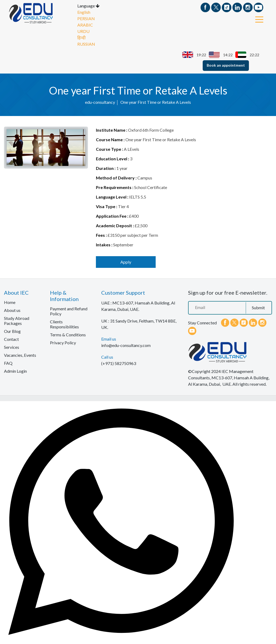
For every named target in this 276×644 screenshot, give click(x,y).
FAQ (8, 363)
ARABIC (85, 25)
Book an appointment (226, 65)
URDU (83, 31)
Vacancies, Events (20, 355)
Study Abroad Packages (17, 321)
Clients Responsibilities (64, 324)
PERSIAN (86, 18)
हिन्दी (81, 38)
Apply (126, 262)
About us (12, 310)
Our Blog (12, 331)
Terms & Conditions (68, 335)
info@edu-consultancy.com (126, 345)
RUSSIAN (86, 44)
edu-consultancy (100, 102)
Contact (11, 339)
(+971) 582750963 (119, 363)
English (84, 12)
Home (10, 302)
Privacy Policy (63, 343)
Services (12, 347)
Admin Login (15, 371)
